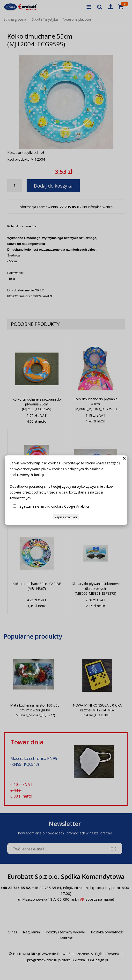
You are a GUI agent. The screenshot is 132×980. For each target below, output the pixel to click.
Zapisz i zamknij (66, 517)
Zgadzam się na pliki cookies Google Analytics (55, 506)
